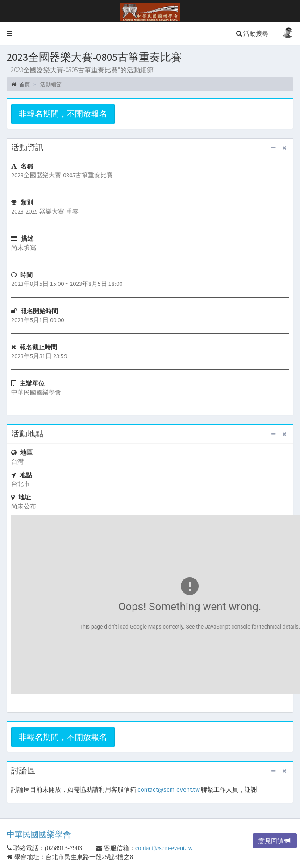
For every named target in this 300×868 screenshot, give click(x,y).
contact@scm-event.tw (169, 789)
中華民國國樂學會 (39, 834)
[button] (10, 34)
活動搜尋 (252, 34)
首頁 (21, 84)
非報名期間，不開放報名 (63, 114)
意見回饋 (275, 841)
